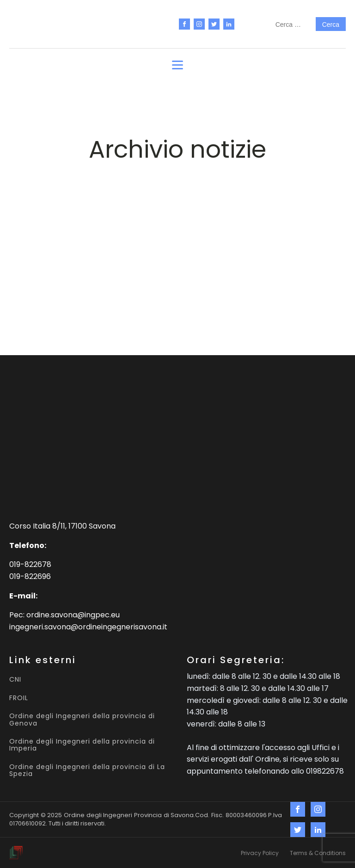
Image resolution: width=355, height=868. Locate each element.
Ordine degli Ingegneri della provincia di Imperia (82, 745)
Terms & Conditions (318, 853)
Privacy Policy (260, 853)
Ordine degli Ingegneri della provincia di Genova (82, 720)
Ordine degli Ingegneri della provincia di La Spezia (87, 771)
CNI (15, 680)
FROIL (19, 698)
